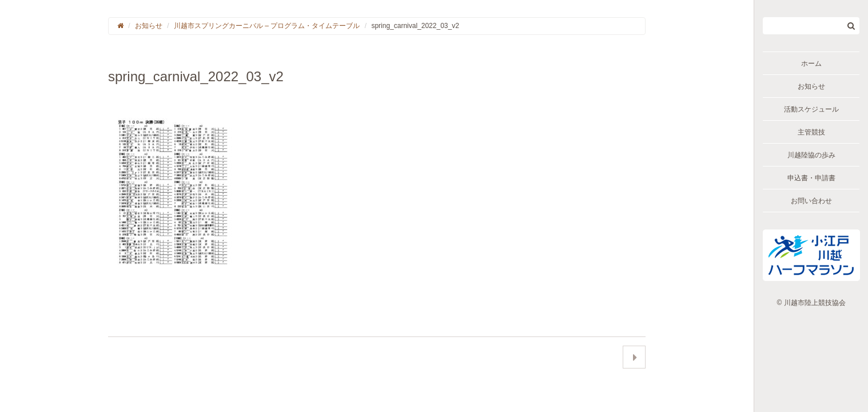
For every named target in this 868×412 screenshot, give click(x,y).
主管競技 (811, 132)
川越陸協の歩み (811, 155)
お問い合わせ (811, 201)
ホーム (811, 64)
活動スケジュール (811, 109)
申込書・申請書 (811, 178)
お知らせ (811, 86)
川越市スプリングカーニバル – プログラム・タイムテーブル (267, 26)
